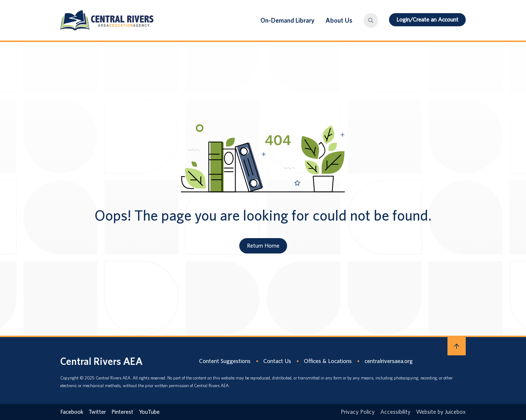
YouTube (149, 412)
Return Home (263, 246)
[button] (371, 20)
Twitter (97, 412)
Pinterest (122, 412)
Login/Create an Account (427, 20)
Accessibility (395, 412)
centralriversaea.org (389, 361)
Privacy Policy (358, 412)
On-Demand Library (287, 20)
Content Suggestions (225, 361)
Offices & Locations (328, 361)
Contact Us (277, 361)
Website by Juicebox (441, 412)
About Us (339, 20)
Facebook (72, 412)
